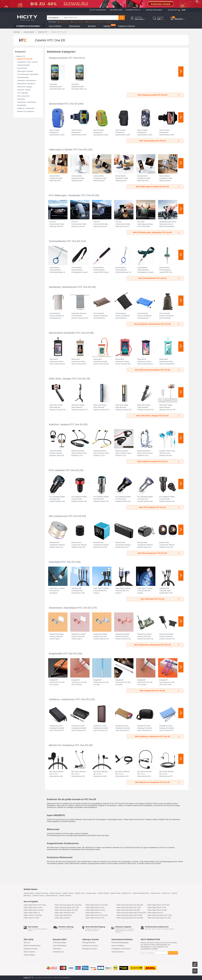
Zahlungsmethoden (89, 943)
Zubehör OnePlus (65, 896)
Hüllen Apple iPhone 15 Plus (33, 910)
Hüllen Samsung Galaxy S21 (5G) (159, 918)
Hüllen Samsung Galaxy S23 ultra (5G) (68, 905)
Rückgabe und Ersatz (90, 949)
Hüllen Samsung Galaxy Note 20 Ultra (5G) (131, 913)
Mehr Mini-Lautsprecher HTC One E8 (159, 553)
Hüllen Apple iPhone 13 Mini (157, 910)
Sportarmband (22, 68)
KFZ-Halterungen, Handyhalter (28, 74)
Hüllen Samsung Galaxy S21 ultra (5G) (130, 918)
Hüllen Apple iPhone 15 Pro (33, 908)
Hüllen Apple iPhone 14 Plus (95, 910)
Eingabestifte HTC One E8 (62, 654)
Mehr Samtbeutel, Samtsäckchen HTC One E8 (157, 324)
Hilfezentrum (57, 949)
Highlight (107, 26)
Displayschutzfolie (23, 65)
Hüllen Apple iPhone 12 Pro (95, 918)
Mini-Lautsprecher (23, 96)
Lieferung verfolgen (60, 943)
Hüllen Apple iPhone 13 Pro (157, 908)
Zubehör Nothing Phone (141, 893)
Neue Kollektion (55, 26)
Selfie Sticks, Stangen (25, 87)
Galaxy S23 (91, 22)
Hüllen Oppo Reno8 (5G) (63, 915)
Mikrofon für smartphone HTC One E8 (68, 745)
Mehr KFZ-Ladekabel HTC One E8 (159, 507)
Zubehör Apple (29, 893)
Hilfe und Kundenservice (32, 946)
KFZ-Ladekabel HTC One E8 (64, 470)
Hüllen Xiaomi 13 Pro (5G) (33, 915)
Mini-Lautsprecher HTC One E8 (65, 516)
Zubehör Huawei (55, 893)
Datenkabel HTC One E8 (62, 562)
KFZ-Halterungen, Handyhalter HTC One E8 (72, 195)
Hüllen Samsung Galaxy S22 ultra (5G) (130, 905)
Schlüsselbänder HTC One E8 (64, 241)
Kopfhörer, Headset (24, 90)
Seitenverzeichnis (117, 952)
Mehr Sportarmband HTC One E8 (160, 141)
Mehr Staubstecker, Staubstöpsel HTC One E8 (157, 645)
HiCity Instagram (29, 955)
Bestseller (92, 26)
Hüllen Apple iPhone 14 (94, 913)
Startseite (17, 32)
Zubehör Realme (103, 893)
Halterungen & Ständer (25, 71)
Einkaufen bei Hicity (30, 949)
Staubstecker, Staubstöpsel (27, 102)
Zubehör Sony (80, 893)
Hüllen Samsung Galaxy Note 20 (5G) (129, 915)
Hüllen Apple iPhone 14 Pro (95, 908)
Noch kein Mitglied (118, 946)
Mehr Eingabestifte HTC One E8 (160, 691)
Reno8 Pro (110, 22)
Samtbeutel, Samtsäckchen (27, 81)
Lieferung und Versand (90, 946)
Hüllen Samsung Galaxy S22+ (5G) (129, 908)
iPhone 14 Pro (63, 22)
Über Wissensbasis (60, 946)
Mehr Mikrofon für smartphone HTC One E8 (157, 782)
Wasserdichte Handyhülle (26, 84)
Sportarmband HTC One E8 (63, 104)
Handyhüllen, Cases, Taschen (28, 62)
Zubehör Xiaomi (68, 893)
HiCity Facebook (29, 952)
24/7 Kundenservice (99, 10)
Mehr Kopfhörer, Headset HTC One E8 (159, 461)
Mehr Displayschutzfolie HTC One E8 (159, 95)
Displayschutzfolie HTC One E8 (65, 58)
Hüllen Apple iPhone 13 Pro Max (159, 905)
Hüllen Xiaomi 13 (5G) (31, 918)
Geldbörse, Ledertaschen (26, 108)
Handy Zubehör (29, 32)
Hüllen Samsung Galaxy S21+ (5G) (159, 915)
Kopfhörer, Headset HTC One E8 (66, 424)
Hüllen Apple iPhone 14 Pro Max (97, 905)
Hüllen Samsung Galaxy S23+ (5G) (67, 908)
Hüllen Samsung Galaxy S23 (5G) (66, 910)
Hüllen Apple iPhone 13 (155, 913)
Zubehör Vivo (127, 893)
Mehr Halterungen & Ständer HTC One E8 (158, 187)
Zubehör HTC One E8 (24, 59)
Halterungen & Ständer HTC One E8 (68, 150)
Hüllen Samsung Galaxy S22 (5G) (128, 910)
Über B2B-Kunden (116, 10)
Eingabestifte (22, 105)
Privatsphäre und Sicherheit (121, 949)
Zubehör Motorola (51, 896)
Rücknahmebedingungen (120, 943)
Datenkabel (21, 99)
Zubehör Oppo (91, 893)
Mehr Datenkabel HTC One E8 (160, 599)
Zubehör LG (166, 893)
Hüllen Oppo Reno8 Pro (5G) (65, 913)
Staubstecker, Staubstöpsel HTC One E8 (70, 608)
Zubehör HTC (43, 32)
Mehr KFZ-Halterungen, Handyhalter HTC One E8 (156, 232)
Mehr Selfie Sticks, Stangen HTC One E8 (158, 416)
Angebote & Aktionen (127, 26)
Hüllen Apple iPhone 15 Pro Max (35, 905)
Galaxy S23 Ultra (77, 22)
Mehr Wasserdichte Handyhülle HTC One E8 (157, 370)
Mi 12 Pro (101, 22)
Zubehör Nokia (115, 893)
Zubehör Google (38, 896)
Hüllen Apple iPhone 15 (32, 913)
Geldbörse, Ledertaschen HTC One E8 (69, 699)
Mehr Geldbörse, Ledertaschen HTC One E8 (157, 736)
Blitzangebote (75, 26)
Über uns (27, 943)
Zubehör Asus (155, 893)
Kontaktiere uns (58, 952)
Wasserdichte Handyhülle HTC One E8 (69, 333)
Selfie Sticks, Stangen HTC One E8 (67, 379)
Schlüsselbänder (23, 77)
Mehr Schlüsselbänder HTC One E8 (159, 278)
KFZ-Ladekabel (23, 93)
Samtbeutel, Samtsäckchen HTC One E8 (70, 287)
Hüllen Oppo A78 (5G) (62, 918)
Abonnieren (173, 953)
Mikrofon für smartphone (26, 111)
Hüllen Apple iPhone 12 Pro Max (97, 915)
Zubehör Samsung (42, 893)
